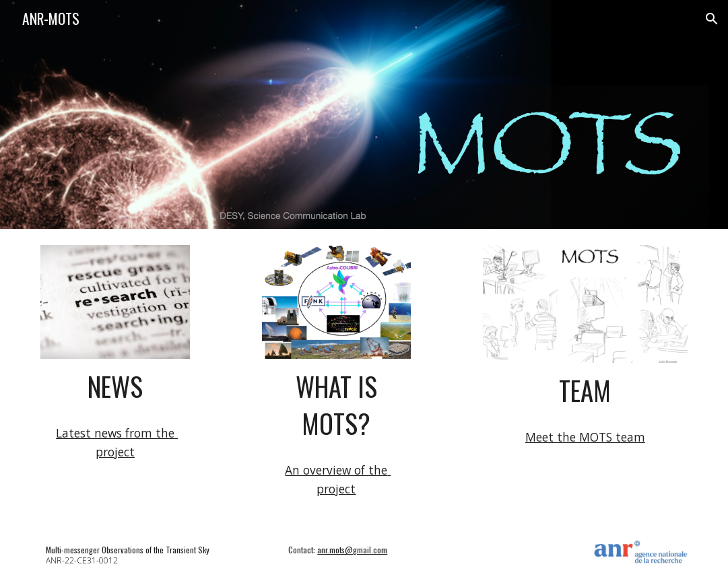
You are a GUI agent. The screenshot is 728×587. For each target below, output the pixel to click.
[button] (712, 19)
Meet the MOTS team (585, 437)
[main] (115, 387)
